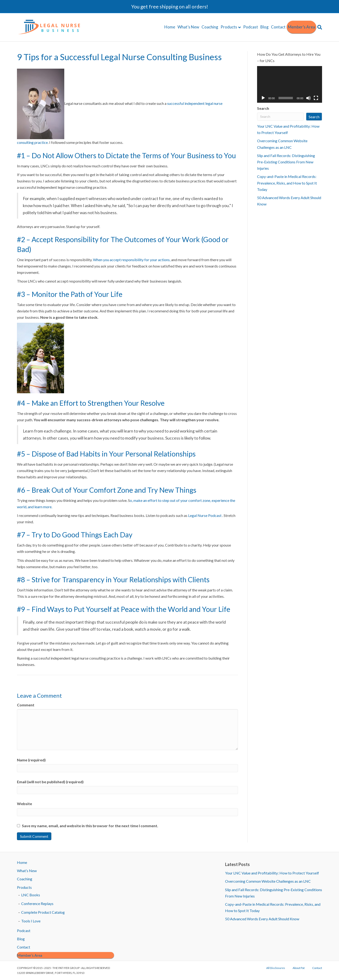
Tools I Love (31, 921)
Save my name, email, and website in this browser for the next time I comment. (90, 826)
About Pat (299, 968)
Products (229, 27)
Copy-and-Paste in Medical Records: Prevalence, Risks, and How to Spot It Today (287, 183)
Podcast (251, 27)
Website (24, 804)
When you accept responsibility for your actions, (132, 260)
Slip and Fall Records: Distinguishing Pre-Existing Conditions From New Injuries (286, 162)
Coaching (210, 27)
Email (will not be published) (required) (50, 782)
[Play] (263, 98)
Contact (278, 27)
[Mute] (308, 98)
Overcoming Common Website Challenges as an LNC (268, 881)
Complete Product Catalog (43, 912)
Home (170, 27)
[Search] (319, 27)
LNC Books (31, 895)
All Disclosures (276, 968)
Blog (264, 27)
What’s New (188, 27)
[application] (290, 84)
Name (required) (31, 760)
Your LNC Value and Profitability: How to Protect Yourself (272, 873)
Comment (26, 705)
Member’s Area (301, 27)
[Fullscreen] (316, 98)
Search (263, 108)
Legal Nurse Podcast (205, 515)
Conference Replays (37, 903)
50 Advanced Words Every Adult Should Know (262, 919)
